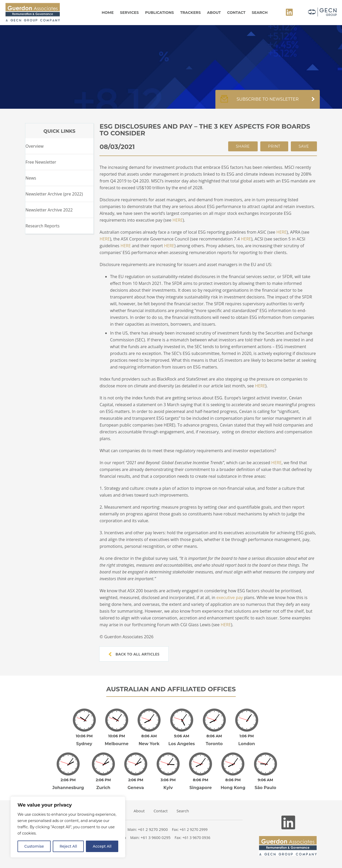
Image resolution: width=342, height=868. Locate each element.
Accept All (102, 846)
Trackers (190, 13)
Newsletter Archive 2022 (49, 210)
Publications (160, 13)
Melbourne (117, 744)
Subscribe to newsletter (268, 102)
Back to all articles (134, 654)
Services (129, 13)
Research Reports (42, 226)
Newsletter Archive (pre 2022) (54, 194)
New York (149, 744)
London (247, 744)
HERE (178, 220)
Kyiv (168, 788)
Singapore (201, 788)
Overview (34, 146)
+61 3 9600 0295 (156, 837)
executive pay (230, 597)
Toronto (214, 744)
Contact (236, 13)
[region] (68, 827)
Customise (34, 846)
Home (108, 13)
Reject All (68, 846)
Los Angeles (182, 744)
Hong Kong (233, 788)
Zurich (103, 788)
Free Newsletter (41, 162)
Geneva (136, 788)
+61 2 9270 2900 (153, 829)
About (214, 13)
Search (260, 13)
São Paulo (265, 788)
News (31, 178)
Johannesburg (68, 788)
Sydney (84, 744)
